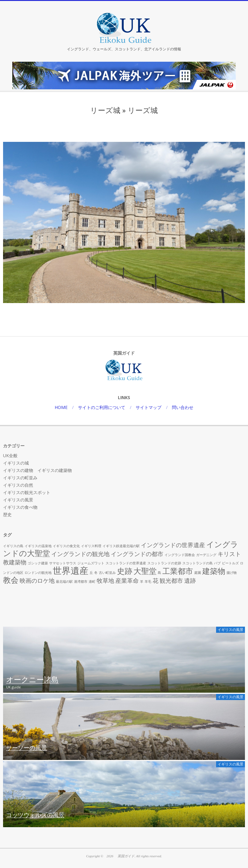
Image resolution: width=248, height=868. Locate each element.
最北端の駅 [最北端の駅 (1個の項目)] (64, 582)
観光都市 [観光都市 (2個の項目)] (171, 581)
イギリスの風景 (18, 500)
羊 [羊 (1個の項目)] (142, 582)
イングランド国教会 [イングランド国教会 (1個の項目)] (180, 555)
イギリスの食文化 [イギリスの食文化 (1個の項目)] (66, 546)
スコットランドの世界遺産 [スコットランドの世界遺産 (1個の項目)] (126, 563)
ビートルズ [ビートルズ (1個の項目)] (230, 563)
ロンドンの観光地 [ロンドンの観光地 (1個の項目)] (38, 573)
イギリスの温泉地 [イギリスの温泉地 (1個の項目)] (38, 546)
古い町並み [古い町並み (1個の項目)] (107, 573)
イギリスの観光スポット (27, 492)
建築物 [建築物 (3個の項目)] (214, 571)
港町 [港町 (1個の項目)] (92, 582)
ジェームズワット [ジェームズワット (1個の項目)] (91, 563)
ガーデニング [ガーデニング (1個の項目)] (206, 555)
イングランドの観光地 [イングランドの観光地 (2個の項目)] (80, 554)
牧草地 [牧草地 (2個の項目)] (105, 581)
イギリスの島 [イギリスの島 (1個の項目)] (13, 546)
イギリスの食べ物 (20, 507)
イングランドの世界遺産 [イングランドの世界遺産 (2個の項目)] (173, 545)
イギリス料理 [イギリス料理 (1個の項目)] (91, 546)
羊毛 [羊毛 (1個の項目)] (148, 582)
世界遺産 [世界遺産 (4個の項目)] (71, 570)
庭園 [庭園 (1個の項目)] (198, 573)
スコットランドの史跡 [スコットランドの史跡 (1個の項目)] (164, 563)
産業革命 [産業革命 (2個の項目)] (127, 581)
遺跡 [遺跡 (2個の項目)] (190, 581)
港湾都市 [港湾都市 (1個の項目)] (81, 582)
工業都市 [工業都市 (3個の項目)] (178, 571)
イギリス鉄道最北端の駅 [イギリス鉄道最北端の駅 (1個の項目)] (121, 546)
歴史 (7, 514)
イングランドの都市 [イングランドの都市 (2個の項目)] (137, 554)
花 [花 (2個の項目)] (155, 581)
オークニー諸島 (32, 680)
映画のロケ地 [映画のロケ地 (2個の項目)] (37, 581)
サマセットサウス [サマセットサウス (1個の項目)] (63, 563)
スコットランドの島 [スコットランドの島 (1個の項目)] (198, 563)
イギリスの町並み (20, 478)
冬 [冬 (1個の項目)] (96, 573)
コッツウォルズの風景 (35, 815)
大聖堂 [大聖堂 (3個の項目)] (145, 571)
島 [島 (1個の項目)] (159, 573)
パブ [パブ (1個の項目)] (217, 563)
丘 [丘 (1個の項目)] (91, 573)
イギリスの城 (16, 463)
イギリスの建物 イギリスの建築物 (37, 470)
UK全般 (10, 455)
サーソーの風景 (27, 748)
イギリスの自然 (18, 485)
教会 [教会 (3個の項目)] (11, 580)
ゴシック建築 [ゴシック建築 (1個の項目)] (38, 563)
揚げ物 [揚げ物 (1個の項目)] (232, 573)
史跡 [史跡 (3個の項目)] (125, 571)
